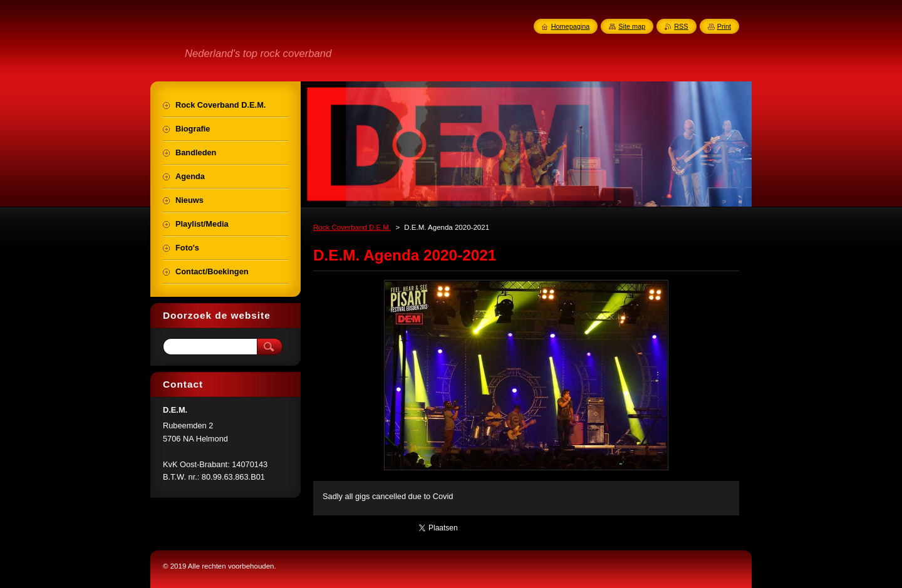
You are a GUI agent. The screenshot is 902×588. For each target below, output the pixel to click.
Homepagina (571, 26)
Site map (632, 26)
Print (724, 26)
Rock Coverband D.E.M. (352, 227)
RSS (681, 26)
